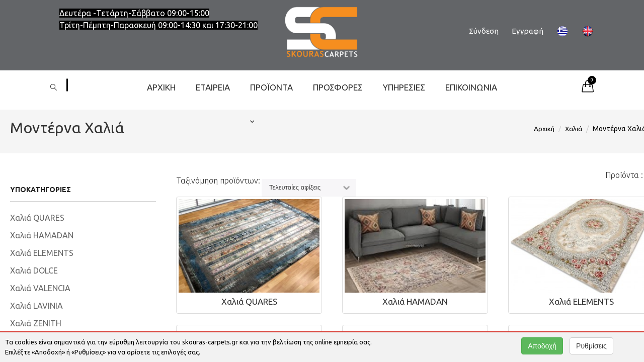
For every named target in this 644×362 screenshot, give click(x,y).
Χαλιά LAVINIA (36, 306)
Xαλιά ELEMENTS (42, 253)
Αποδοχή (542, 346)
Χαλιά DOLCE (34, 270)
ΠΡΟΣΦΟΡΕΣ (338, 87)
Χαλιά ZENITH (36, 323)
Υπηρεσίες (404, 87)
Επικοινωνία (471, 87)
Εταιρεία (213, 87)
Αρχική (161, 87)
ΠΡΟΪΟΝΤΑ (271, 94)
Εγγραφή (528, 31)
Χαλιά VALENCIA (40, 288)
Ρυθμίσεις (591, 346)
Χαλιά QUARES (37, 218)
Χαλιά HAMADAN (42, 235)
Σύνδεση (484, 31)
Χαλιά (574, 129)
